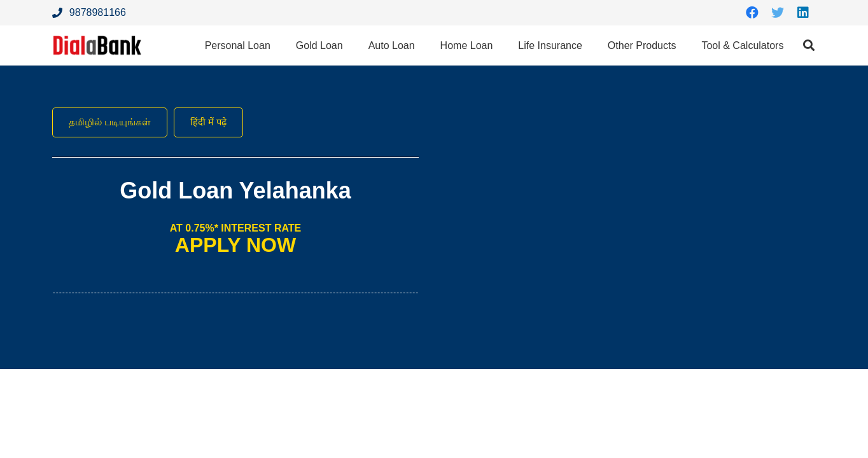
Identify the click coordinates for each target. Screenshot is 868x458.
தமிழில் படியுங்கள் (112, 122)
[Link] (101, 46)
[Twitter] (778, 13)
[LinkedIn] (803, 13)
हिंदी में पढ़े (215, 122)
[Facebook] (752, 13)
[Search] (809, 46)
